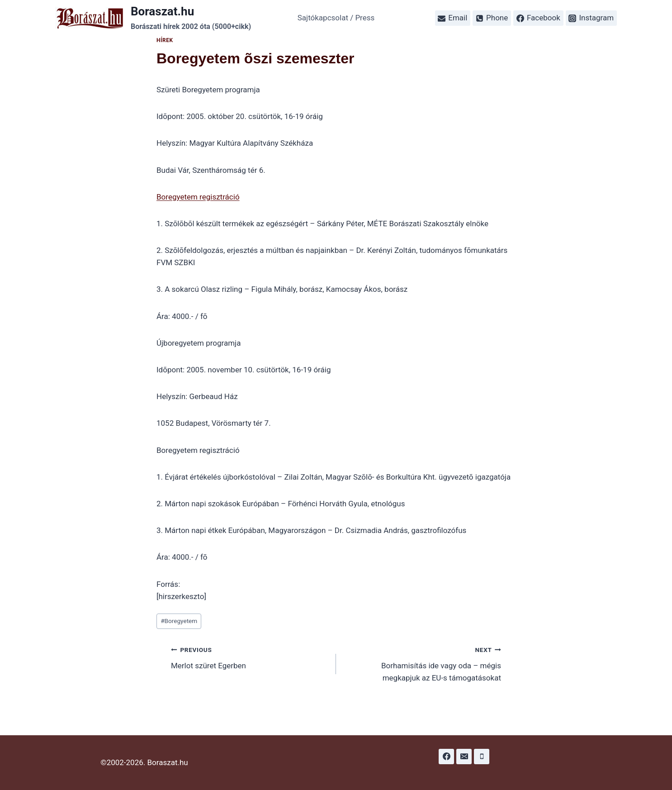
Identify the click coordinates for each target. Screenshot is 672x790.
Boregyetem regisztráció (198, 197)
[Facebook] (446, 757)
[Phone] (482, 757)
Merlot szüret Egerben (250, 657)
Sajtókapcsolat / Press (336, 18)
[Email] (464, 757)
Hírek (165, 40)
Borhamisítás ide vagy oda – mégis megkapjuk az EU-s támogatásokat (422, 663)
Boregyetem (179, 621)
